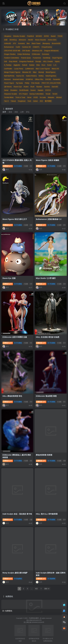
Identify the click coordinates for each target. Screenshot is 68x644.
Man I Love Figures (43, 69)
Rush (32, 87)
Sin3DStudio (24, 90)
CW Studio (26, 51)
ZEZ (41, 101)
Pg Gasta (19, 83)
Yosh (29, 101)
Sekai (6, 90)
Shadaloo (14, 90)
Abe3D (30, 40)
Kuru (43, 65)
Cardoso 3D (26, 47)
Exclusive (46, 54)
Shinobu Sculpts (19, 36)
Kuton (49, 65)
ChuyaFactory (47, 47)
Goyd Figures (57, 58)
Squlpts (40, 90)
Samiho (47, 87)
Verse (29, 97)
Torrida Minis (9, 97)
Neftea (41, 76)
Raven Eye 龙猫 (9, 278)
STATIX (48, 90)
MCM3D (39, 36)
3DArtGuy (13, 40)
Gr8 (6, 61)
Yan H (6, 101)
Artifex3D (7, 43)
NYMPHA (29, 79)
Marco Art (55, 69)
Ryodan (39, 87)
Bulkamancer (9, 47)
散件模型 (48, 101)
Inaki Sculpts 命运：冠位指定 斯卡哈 (17, 514)
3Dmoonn (22, 40)
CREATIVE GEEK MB (12, 51)
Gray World (13, 61)
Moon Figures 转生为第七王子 (15, 219)
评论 (28, 112)
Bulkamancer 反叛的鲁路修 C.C (49, 219)
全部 (6, 40)
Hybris (57, 61)
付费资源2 (8, 166)
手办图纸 (18, 166)
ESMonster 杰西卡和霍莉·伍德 (15, 337)
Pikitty (27, 83)
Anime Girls (52, 40)
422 (36, 589)
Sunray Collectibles (37, 94)
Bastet (53, 36)
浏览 (16, 112)
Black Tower (36, 43)
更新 (10, 112)
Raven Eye (18, 87)
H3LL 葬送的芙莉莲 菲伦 (12, 396)
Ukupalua (8, 36)
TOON (60, 36)
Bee (28, 43)
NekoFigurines (51, 76)
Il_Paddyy (8, 65)
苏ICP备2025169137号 (34, 620)
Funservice (37, 58)
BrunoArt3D (56, 43)
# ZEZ (32, 166)
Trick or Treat (20, 97)
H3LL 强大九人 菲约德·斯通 (47, 514)
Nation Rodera (31, 76)
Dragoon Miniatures (51, 51)
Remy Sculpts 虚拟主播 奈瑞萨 (15, 573)
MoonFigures (51, 72)
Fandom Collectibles (12, 58)
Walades (51, 97)
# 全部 (26, 166)
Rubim (26, 87)
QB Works (8, 87)
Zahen (35, 101)
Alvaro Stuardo (40, 40)
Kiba (38, 65)
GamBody (47, 58)
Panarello (56, 79)
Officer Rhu (39, 79)
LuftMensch (29, 69)
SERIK (46, 36)
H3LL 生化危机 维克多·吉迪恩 (48, 337)
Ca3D (18, 47)
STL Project (23, 94)
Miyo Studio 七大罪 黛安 (46, 278)
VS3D (36, 97)
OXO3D (48, 79)
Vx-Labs (43, 97)
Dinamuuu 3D (37, 51)
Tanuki (48, 94)
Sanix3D (55, 87)
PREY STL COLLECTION (51, 83)
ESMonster (36, 54)
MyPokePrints (9, 76)
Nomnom (7, 79)
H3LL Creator (48, 61)
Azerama (21, 43)
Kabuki (25, 65)
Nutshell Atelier (18, 79)
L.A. (55, 65)
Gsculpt (38, 61)
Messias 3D (27, 72)
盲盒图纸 (18, 579)
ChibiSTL (36, 47)
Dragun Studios (10, 54)
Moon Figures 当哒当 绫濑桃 (47, 160)
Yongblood (22, 101)
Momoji (41, 72)
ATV (14, 43)
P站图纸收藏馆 (34, 618)
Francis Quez (26, 58)
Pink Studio (36, 83)
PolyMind (30, 36)
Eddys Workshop (24, 54)
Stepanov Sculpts (11, 94)
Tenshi (55, 94)
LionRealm (8, 69)
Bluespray (46, 43)
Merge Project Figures (12, 72)
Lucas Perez (19, 69)
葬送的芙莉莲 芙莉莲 (44, 455)
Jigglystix (17, 65)
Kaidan (32, 65)
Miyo (35, 72)
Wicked (59, 97)
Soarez (33, 90)
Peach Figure (9, 83)
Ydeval (13, 101)
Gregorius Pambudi (26, 61)
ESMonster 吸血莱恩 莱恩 (46, 396)
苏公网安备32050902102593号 (34, 622)
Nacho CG (20, 76)
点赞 (22, 112)
